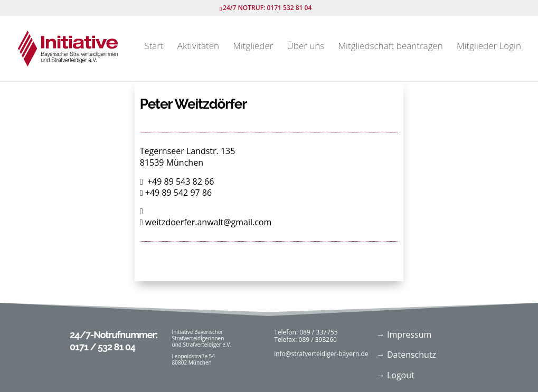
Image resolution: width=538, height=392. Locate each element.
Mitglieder (253, 47)
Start (154, 47)
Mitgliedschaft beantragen (390, 47)
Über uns (306, 47)
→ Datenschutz (406, 355)
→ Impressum (404, 334)
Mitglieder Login (489, 47)
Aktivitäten (198, 47)
